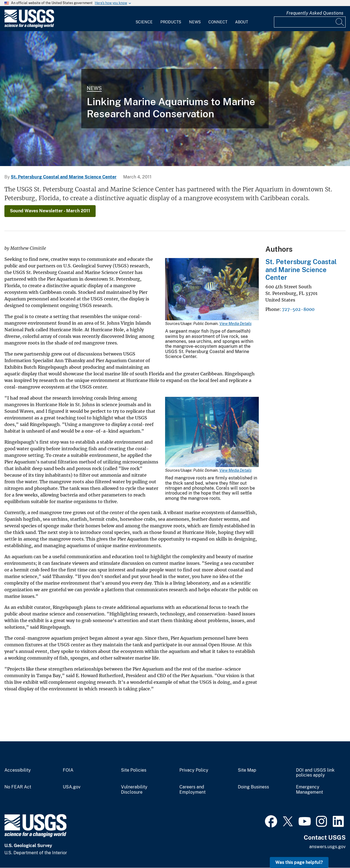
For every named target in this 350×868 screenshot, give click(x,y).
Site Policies (134, 770)
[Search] (340, 22)
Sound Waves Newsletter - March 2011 (50, 211)
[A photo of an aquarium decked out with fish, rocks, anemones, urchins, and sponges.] (175, 99)
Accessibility (18, 770)
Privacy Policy (194, 770)
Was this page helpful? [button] (299, 862)
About (242, 22)
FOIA (68, 770)
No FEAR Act (18, 787)
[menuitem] (144, 19)
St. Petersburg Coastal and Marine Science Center (64, 177)
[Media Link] (212, 290)
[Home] (29, 27)
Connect (218, 22)
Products (171, 22)
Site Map (247, 770)
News (195, 22)
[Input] (310, 22)
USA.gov (72, 787)
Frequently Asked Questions (315, 13)
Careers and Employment (192, 790)
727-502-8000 (298, 309)
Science (144, 22)
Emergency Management (309, 790)
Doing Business (253, 787)
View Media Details (235, 324)
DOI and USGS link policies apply (315, 773)
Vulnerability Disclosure (134, 790)
